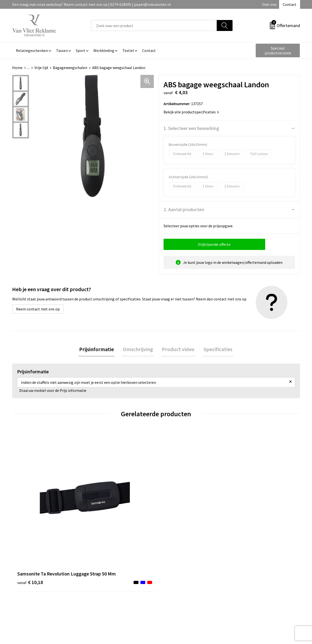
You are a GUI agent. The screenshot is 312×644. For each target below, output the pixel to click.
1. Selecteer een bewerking (191, 128)
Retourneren (173, 570)
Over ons (269, 4)
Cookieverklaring (248, 570)
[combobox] (154, 25)
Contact (290, 4)
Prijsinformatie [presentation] (99, 350)
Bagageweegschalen (70, 68)
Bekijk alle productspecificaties (191, 112)
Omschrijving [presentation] (139, 350)
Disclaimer (242, 584)
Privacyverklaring (248, 577)
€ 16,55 (174, 517)
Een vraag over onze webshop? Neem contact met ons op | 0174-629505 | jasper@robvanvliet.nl (92, 4)
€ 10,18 (30, 517)
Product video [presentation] (177, 350)
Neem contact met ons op (38, 309)
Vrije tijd (41, 68)
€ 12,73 (102, 517)
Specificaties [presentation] (215, 350)
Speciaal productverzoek (278, 50)
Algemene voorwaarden (253, 562)
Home (17, 68)
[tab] (99, 350)
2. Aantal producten (184, 209)
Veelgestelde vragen (108, 570)
